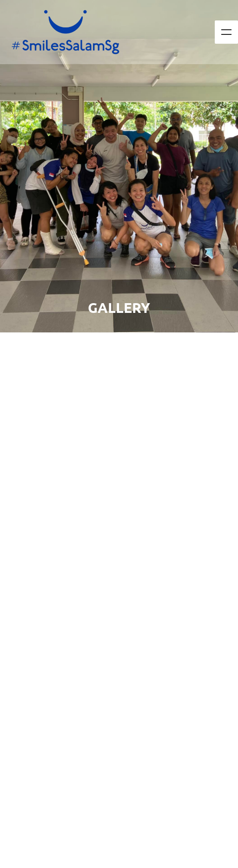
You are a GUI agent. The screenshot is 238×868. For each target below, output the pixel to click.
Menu (226, 32)
